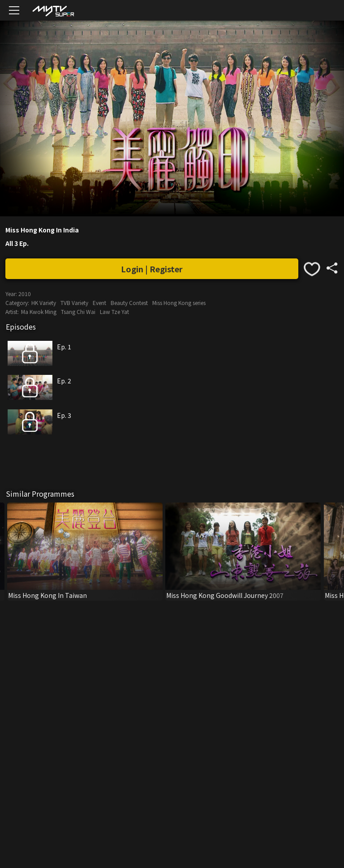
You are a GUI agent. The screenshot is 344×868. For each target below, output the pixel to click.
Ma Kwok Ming (39, 312)
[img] (53, 11)
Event (99, 303)
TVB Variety (74, 303)
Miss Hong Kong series (179, 303)
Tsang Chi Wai (78, 312)
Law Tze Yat (114, 312)
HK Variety (44, 303)
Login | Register (152, 269)
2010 (25, 294)
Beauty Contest (129, 303)
